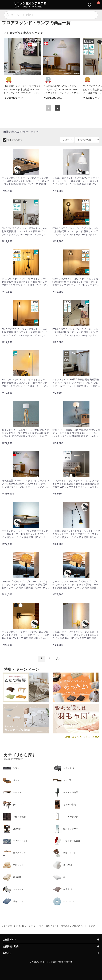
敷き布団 (12, 877)
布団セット (13, 865)
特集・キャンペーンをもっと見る (82, 737)
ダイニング (13, 805)
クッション (63, 901)
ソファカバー (64, 768)
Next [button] (58, 108)
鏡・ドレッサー (65, 829)
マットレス (13, 889)
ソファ (11, 768)
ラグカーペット (15, 841)
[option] (23, 69)
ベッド (11, 780)
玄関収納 (12, 829)
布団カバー (63, 889)
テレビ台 (62, 780)
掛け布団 (62, 865)
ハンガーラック (65, 817)
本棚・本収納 (14, 817)
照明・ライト (64, 853)
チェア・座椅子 (65, 792)
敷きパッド (13, 901)
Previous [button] (49, 108)
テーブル (12, 792)
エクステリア (14, 853)
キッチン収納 (64, 805)
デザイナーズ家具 (66, 841)
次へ (59, 659)
